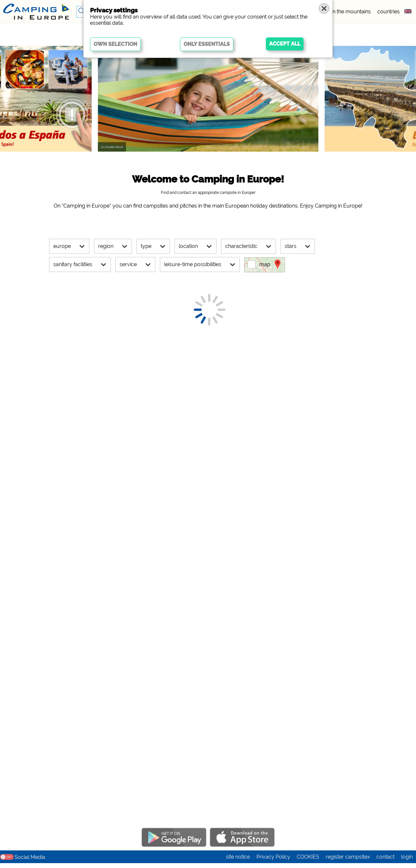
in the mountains (351, 12)
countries (389, 12)
